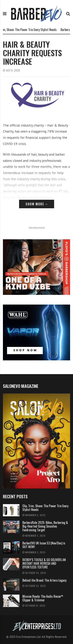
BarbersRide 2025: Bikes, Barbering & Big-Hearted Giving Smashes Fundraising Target (45, 526)
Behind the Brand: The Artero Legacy (44, 580)
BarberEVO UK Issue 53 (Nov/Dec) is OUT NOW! (44, 545)
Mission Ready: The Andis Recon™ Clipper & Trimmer (43, 598)
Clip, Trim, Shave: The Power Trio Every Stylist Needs (45, 508)
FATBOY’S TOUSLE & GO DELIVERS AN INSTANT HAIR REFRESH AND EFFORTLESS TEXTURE (44, 563)
